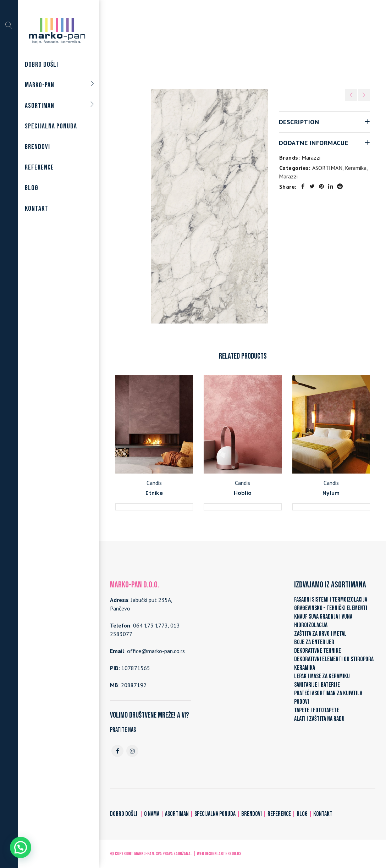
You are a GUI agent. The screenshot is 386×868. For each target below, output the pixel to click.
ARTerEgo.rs (230, 854)
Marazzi (246, 43)
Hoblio (243, 493)
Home (157, 43)
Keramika (219, 43)
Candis (154, 483)
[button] (21, 847)
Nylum (331, 493)
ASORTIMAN (186, 43)
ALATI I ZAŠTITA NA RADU (319, 719)
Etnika (154, 493)
